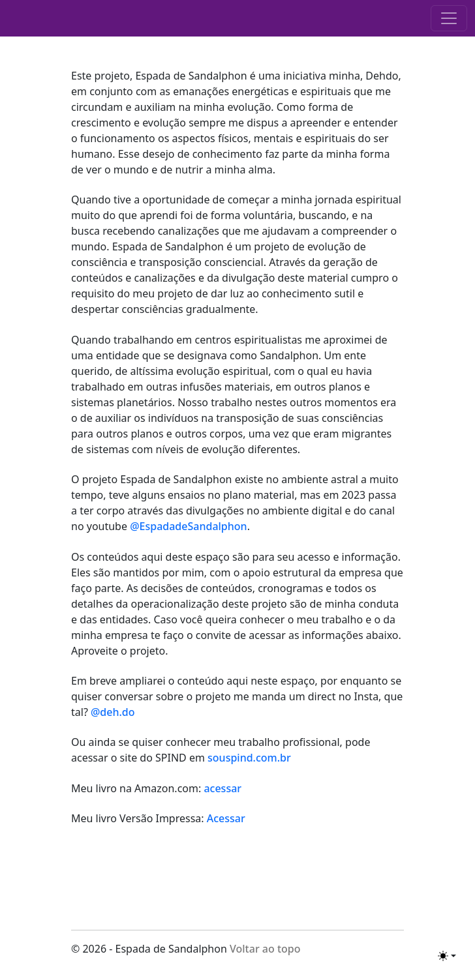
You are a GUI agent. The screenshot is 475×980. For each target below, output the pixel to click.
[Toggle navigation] (449, 18)
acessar (221, 788)
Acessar (226, 818)
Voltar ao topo (265, 949)
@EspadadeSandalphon (188, 526)
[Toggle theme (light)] (447, 956)
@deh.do (113, 712)
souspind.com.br (249, 758)
